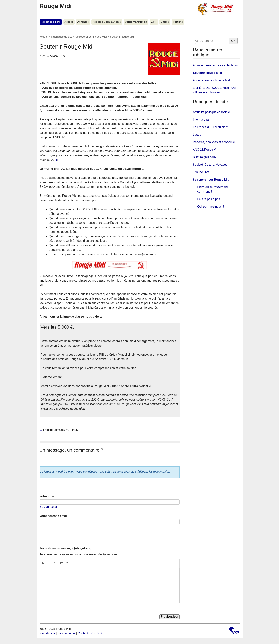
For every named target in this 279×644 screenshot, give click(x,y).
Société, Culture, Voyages (210, 165)
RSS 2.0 (96, 633)
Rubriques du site (51, 22)
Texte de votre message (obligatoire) (65, 548)
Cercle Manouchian (136, 22)
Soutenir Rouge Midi (207, 73)
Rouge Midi (56, 6)
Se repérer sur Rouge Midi (91, 37)
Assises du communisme (107, 22)
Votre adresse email (54, 516)
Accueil (44, 37)
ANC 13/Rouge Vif (205, 150)
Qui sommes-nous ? (211, 207)
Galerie (165, 22)
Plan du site (47, 633)
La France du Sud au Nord (211, 127)
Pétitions (178, 22)
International (201, 120)
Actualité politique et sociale (211, 112)
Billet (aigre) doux (205, 157)
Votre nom (47, 496)
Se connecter (48, 507)
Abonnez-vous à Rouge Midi (212, 80)
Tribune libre (201, 172)
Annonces (83, 22)
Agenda (69, 22)
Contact (83, 633)
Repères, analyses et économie (214, 142)
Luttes (197, 135)
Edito (154, 22)
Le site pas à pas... (210, 199)
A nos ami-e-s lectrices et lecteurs (215, 65)
